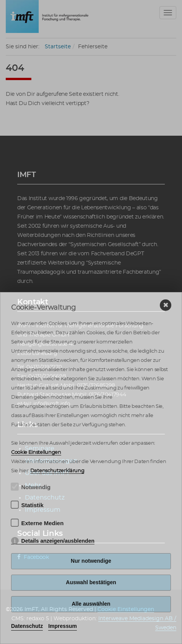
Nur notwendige (91, 561)
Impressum (63, 626)
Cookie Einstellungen (36, 453)
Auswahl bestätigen (91, 582)
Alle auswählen (91, 604)
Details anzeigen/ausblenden (58, 541)
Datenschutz (27, 626)
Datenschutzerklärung (57, 471)
